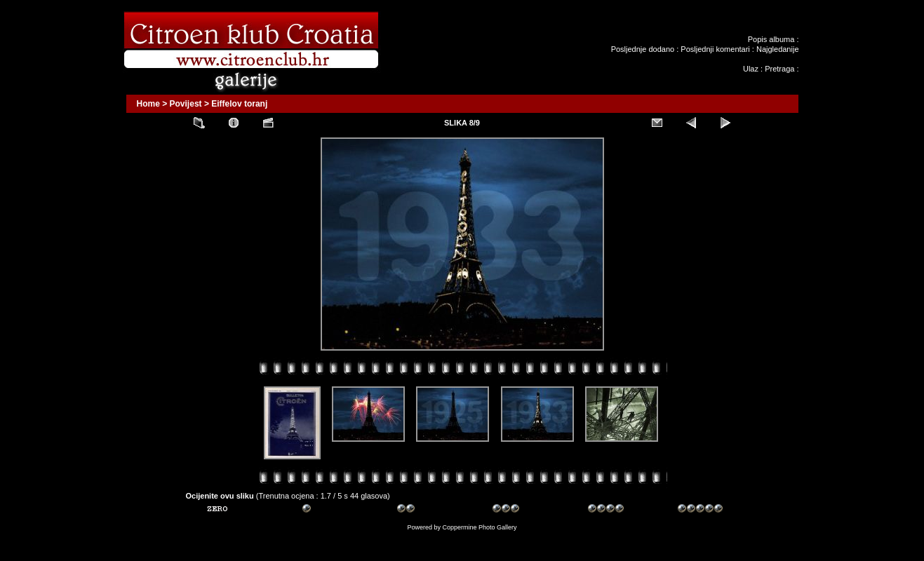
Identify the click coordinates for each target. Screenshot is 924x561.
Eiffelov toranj (239, 104)
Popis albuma (771, 39)
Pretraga (779, 69)
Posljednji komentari (715, 49)
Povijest (186, 104)
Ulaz (751, 69)
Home (148, 104)
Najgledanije (778, 49)
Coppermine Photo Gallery (479, 527)
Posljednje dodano (643, 49)
